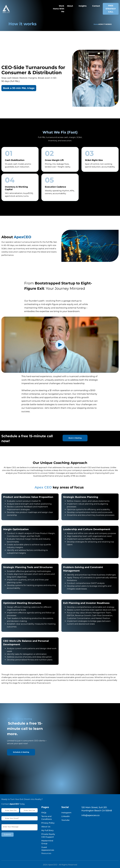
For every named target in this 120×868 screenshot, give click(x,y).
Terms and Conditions (47, 818)
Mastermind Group (47, 842)
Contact (96, 6)
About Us (46, 827)
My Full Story (47, 830)
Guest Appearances (48, 849)
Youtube (65, 820)
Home (96, 24)
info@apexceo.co (90, 815)
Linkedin (66, 816)
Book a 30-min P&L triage (19, 88)
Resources (46, 853)
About (70, 6)
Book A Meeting (75, 438)
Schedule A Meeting (21, 752)
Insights (83, 6)
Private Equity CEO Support (48, 836)
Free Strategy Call (111, 9)
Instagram (66, 813)
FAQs (44, 813)
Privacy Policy (48, 823)
